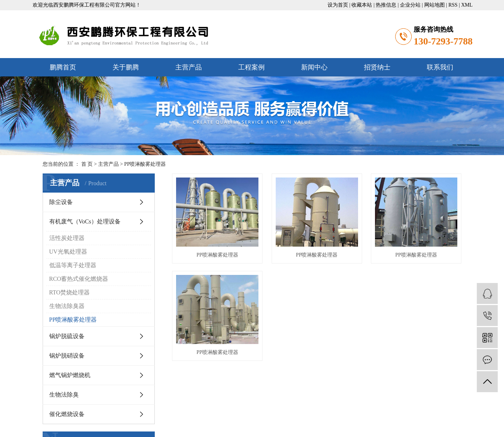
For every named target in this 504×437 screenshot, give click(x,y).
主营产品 (189, 67)
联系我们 (440, 67)
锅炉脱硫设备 (67, 336)
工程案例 (251, 67)
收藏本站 (362, 5)
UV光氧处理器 (68, 252)
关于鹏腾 (126, 67)
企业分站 (410, 5)
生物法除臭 (64, 395)
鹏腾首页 (63, 67)
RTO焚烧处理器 (70, 292)
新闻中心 (314, 67)
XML (467, 5)
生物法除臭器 (67, 306)
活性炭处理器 (67, 238)
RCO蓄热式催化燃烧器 (79, 279)
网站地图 (435, 5)
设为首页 (338, 5)
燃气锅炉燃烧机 (70, 375)
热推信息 (386, 5)
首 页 (87, 164)
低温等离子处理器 (73, 265)
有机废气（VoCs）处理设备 (85, 221)
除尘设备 (61, 202)
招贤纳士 (377, 67)
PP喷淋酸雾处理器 (145, 164)
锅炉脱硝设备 (67, 356)
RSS (453, 5)
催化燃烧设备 (67, 414)
